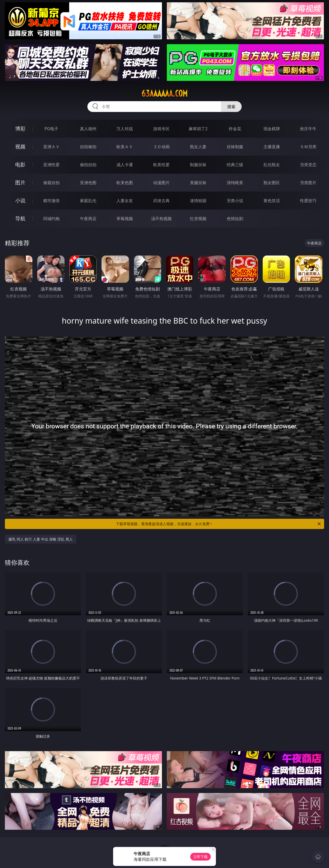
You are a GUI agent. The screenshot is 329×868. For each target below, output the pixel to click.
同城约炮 (51, 219)
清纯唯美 (235, 183)
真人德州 (88, 129)
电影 (20, 164)
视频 (20, 147)
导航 (20, 218)
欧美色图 (125, 183)
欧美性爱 (161, 165)
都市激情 (51, 201)
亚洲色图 (88, 183)
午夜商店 (88, 219)
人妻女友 (125, 201)
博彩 (20, 129)
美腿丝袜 (198, 183)
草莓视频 (125, 219)
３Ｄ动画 (161, 147)
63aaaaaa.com (164, 93)
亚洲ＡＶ (51, 147)
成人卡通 (125, 165)
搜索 (231, 107)
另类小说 (235, 201)
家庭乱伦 (88, 201)
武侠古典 (161, 201)
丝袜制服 (235, 147)
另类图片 (308, 183)
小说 (20, 200)
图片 (20, 182)
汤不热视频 (161, 219)
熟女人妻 (198, 147)
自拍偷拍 (88, 147)
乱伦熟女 (272, 165)
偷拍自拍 (88, 165)
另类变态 (308, 165)
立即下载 (200, 857)
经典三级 (235, 165)
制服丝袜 (198, 165)
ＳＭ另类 (308, 147)
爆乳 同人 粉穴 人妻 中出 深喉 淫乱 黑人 (40, 539)
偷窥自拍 (51, 183)
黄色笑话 (272, 201)
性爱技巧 (308, 201)
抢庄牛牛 (308, 129)
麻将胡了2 (198, 129)
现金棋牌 (272, 129)
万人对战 (125, 129)
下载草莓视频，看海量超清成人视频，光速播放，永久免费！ (219, 524)
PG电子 (51, 129)
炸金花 (235, 129)
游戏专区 (161, 129)
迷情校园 (198, 201)
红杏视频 (198, 219)
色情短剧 (235, 219)
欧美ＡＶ (125, 147)
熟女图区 (272, 183)
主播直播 (272, 147)
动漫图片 (161, 183)
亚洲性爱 (51, 165)
